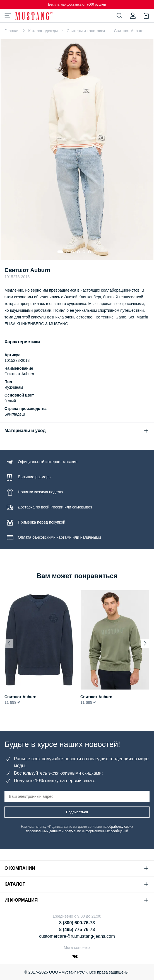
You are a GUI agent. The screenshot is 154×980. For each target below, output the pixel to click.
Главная (12, 31)
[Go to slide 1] (60, 252)
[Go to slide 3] (73, 252)
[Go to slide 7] (95, 252)
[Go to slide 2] (67, 252)
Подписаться (77, 812)
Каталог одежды (43, 31)
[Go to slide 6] (90, 252)
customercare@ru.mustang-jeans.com (77, 936)
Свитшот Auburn (21, 697)
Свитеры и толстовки (86, 31)
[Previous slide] (9, 643)
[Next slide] (145, 643)
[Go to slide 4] (78, 252)
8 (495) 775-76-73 (77, 929)
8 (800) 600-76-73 (77, 923)
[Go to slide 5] (84, 252)
